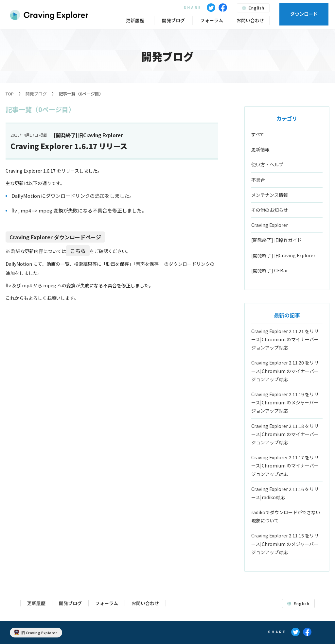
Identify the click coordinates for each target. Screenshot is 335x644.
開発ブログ (36, 94)
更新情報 (260, 149)
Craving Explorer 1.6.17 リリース (69, 146)
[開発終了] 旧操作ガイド (276, 240)
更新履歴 (135, 20)
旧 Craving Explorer (35, 632)
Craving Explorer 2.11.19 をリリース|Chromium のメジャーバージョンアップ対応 (285, 402)
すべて (258, 134)
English (253, 8)
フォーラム (212, 20)
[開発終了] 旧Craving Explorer (283, 255)
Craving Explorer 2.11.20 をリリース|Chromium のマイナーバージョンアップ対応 (285, 371)
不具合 (258, 180)
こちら (78, 251)
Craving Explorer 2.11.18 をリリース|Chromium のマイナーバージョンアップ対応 (285, 434)
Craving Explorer (270, 225)
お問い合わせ (250, 20)
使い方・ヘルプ (267, 164)
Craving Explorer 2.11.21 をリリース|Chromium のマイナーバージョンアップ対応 (285, 339)
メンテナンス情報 (270, 195)
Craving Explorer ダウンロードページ (55, 237)
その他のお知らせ (270, 210)
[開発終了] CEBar (270, 270)
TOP (10, 94)
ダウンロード (304, 14)
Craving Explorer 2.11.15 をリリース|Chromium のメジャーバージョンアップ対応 (285, 544)
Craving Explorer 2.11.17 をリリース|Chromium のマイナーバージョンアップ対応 (285, 466)
